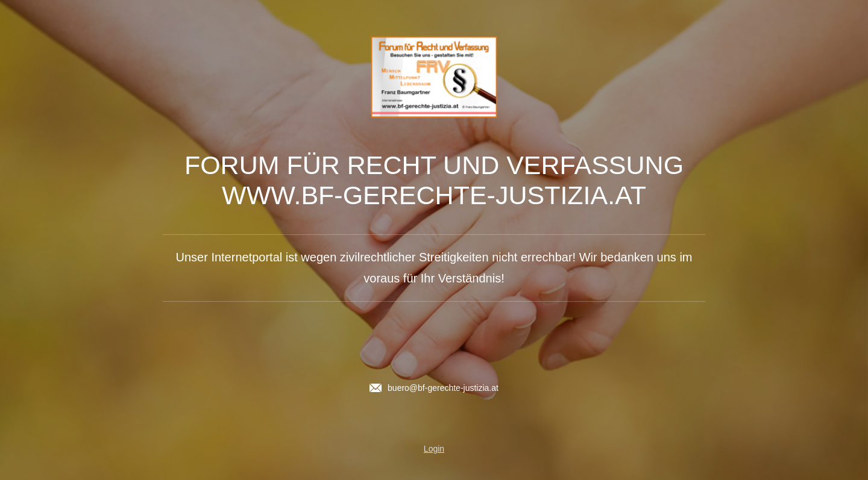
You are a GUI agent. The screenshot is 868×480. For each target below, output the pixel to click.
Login (434, 449)
